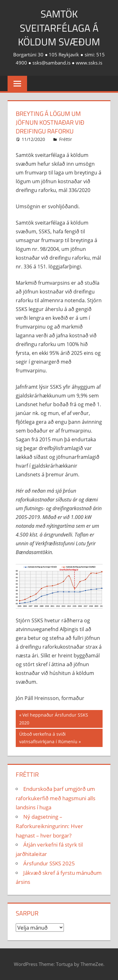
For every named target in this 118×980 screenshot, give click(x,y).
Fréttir (66, 139)
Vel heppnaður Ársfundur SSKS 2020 (54, 718)
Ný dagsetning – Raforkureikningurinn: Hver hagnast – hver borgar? (49, 826)
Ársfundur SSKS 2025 (49, 863)
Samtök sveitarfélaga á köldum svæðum (59, 28)
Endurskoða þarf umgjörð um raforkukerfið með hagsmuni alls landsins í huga (56, 798)
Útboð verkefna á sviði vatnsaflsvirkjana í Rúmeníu (48, 737)
